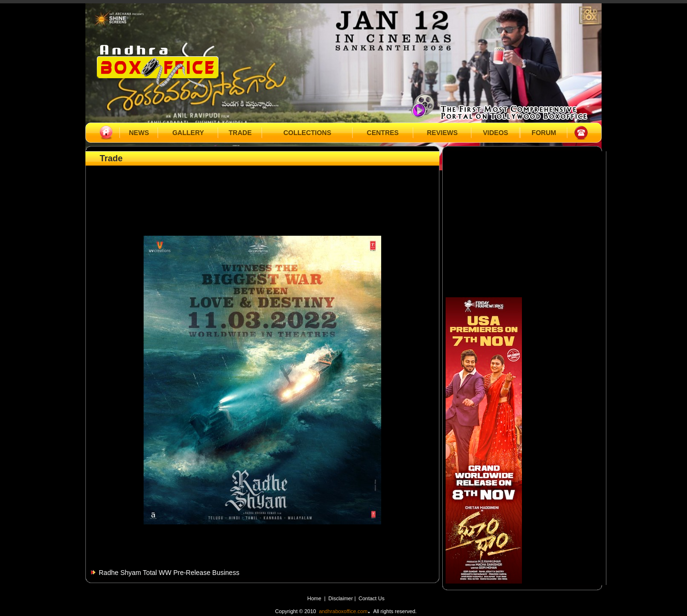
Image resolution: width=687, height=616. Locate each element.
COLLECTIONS (307, 133)
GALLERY (188, 133)
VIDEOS (495, 133)
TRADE (240, 133)
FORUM (544, 133)
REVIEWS (442, 133)
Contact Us (372, 598)
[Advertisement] (262, 189)
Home (314, 598)
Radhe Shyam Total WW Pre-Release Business (169, 573)
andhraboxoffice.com (343, 611)
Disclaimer (341, 598)
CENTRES (383, 133)
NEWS (139, 133)
